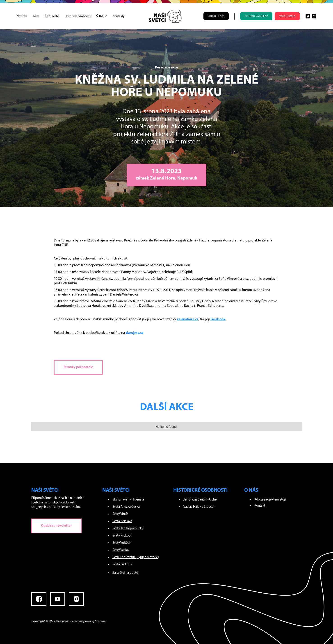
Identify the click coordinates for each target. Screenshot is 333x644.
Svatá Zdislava (122, 521)
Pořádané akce (166, 68)
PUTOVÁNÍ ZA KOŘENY (256, 16)
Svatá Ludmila (122, 565)
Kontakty (119, 16)
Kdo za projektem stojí (270, 500)
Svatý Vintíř (120, 514)
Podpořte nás (216, 16)
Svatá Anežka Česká (126, 507)
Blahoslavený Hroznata (128, 500)
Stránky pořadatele (78, 367)
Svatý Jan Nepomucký (128, 529)
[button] (99, 16)
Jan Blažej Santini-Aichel (201, 500)
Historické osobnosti (78, 16)
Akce (36, 16)
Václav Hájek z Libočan (199, 507)
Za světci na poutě (125, 573)
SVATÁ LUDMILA (287, 16)
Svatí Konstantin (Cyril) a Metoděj (136, 557)
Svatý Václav (121, 550)
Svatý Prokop (122, 536)
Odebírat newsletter (56, 526)
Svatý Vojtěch (122, 543)
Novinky (22, 16)
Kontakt (260, 506)
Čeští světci (52, 16)
